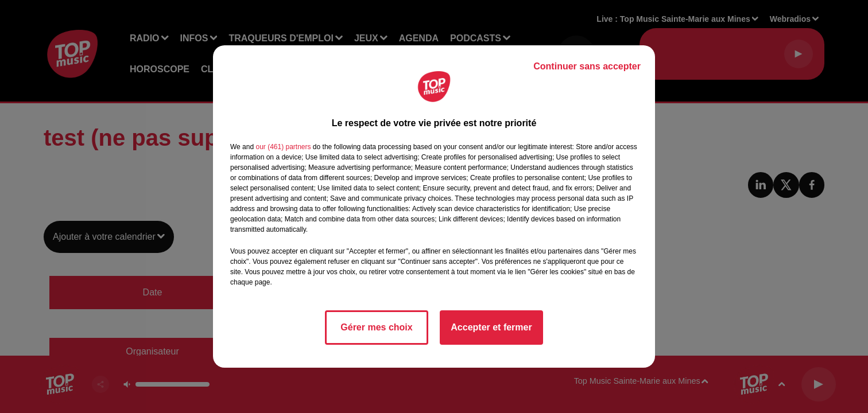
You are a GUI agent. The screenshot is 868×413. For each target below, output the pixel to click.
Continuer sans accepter (587, 66)
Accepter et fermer (491, 327)
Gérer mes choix (376, 327)
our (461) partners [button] (283, 147)
